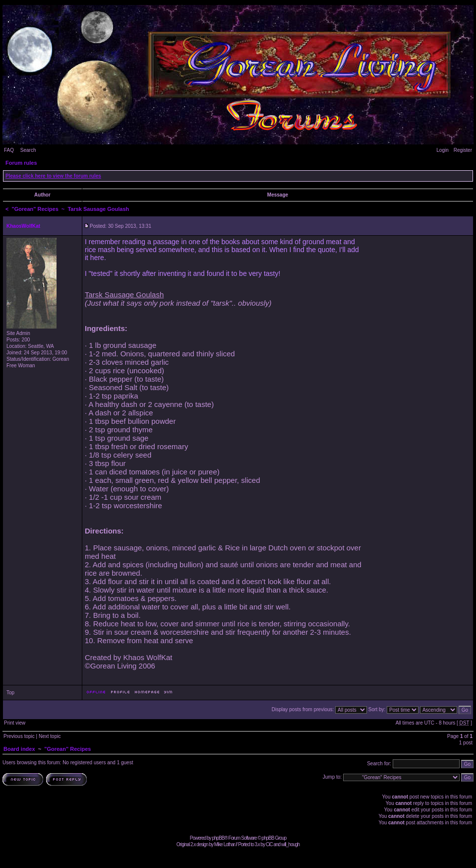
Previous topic (19, 736)
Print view (15, 723)
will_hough (290, 844)
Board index (19, 749)
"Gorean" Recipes (35, 209)
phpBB (218, 838)
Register (463, 150)
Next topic (50, 736)
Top (10, 693)
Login (442, 150)
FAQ (9, 150)
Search (28, 150)
